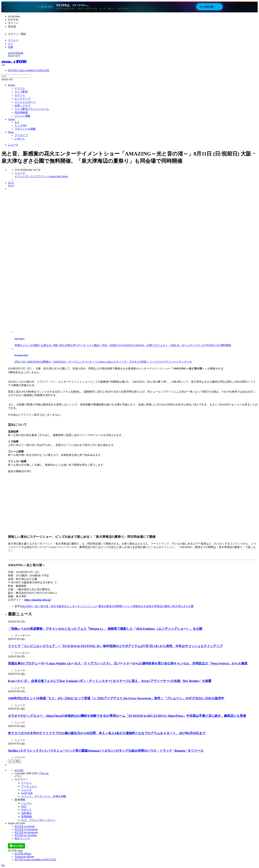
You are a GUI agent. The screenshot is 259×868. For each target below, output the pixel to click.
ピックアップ (22, 99)
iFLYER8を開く (209, 7)
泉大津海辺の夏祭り (161, 606)
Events (12, 85)
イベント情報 (130, 606)
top (3, 865)
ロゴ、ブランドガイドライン (38, 820)
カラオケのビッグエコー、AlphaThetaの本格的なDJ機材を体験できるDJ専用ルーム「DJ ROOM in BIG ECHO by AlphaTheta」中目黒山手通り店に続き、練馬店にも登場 (127, 716)
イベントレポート (25, 102)
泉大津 (113, 606)
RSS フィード (22, 838)
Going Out (55, 176)
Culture (64, 176)
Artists (11, 119)
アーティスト (29, 786)
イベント (13, 40)
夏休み (102, 606)
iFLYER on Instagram (26, 832)
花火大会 (143, 606)
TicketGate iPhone (24, 857)
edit (21, 53)
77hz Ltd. (44, 773)
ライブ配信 (21, 92)
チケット (20, 95)
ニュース (13, 145)
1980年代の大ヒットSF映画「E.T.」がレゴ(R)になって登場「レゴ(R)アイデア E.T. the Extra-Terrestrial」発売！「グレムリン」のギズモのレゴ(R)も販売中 (116, 698)
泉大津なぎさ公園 (183, 606)
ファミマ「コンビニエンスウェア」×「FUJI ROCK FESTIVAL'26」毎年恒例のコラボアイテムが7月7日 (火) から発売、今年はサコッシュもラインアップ (115, 646)
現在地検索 (21, 112)
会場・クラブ (22, 105)
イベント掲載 (22, 116)
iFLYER (19, 770)
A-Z (17, 122)
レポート (20, 139)
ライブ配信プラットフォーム (32, 109)
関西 (120, 606)
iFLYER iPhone (23, 854)
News (11, 132)
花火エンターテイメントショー (80, 606)
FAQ (24, 806)
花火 (54, 606)
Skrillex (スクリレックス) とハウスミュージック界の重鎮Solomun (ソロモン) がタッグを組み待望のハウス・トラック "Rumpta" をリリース (106, 751)
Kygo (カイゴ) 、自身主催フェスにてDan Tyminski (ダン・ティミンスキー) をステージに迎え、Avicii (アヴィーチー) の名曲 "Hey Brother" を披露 (110, 681)
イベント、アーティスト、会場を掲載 (44, 796)
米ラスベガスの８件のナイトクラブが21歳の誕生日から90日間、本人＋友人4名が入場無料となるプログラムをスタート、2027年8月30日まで (107, 733)
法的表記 (26, 813)
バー (11, 44)
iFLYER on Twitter (25, 826)
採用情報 (26, 817)
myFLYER (14, 53)
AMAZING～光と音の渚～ (35, 606)
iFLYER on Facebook (26, 829)
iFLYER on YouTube (26, 835)
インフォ (26, 803)
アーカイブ (21, 135)
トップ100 (20, 125)
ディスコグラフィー (37, 176)
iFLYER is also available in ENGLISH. (29, 70)
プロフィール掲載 (25, 129)
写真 (11, 47)
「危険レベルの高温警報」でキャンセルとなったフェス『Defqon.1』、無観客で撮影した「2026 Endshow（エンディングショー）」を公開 (105, 629)
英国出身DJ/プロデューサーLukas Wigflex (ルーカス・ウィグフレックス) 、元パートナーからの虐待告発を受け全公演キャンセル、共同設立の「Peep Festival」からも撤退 (128, 663)
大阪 (59, 606)
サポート (26, 810)
